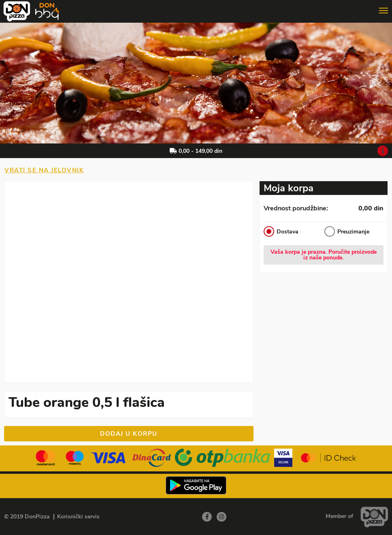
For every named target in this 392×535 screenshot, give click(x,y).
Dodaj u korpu (129, 434)
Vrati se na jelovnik (44, 170)
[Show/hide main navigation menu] (196, 7)
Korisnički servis (78, 517)
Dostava (281, 231)
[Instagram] (222, 517)
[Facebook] (207, 517)
